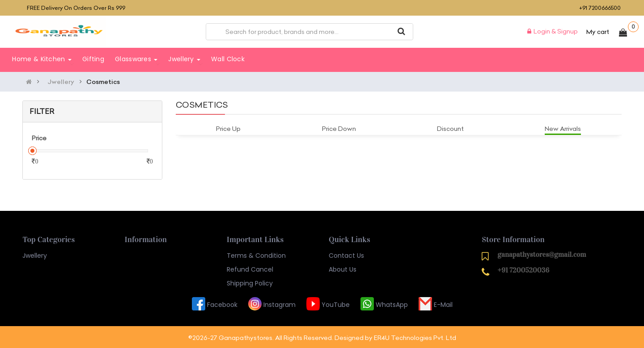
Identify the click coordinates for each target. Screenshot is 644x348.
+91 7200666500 (600, 8)
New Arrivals (563, 127)
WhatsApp (384, 303)
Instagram (272, 303)
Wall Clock (228, 59)
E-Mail (436, 303)
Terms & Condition (256, 254)
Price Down (339, 127)
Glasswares (136, 59)
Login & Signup (553, 31)
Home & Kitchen (42, 59)
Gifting (93, 59)
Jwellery (184, 59)
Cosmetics (103, 80)
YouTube (328, 303)
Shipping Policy (250, 282)
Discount (450, 127)
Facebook (215, 303)
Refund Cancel (250, 268)
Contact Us (346, 254)
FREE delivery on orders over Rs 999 (76, 8)
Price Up (228, 127)
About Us (343, 268)
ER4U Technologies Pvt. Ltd (415, 336)
